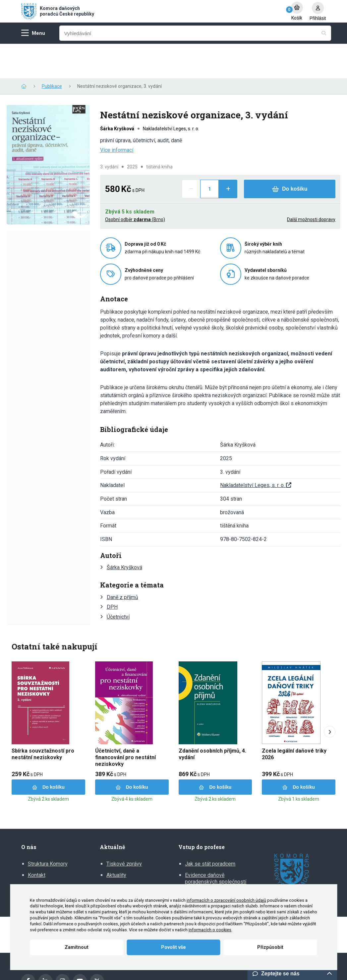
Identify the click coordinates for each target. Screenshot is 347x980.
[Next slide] (330, 697)
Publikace (52, 52)
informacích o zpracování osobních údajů (226, 900)
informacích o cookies (210, 930)
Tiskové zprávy (124, 829)
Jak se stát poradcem (210, 829)
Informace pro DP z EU (211, 858)
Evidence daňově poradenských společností (216, 844)
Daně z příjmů (122, 563)
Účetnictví (118, 582)
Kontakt (37, 841)
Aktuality (116, 841)
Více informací (117, 116)
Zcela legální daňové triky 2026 (294, 720)
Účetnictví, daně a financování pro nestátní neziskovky (125, 723)
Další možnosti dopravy (311, 185)
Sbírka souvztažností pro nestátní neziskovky (43, 720)
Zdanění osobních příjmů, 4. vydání (212, 720)
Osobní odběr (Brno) (135, 185)
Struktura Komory (48, 829)
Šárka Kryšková (124, 533)
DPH (112, 572)
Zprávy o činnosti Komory (57, 852)
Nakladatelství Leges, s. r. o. (256, 451)
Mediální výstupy (126, 852)
